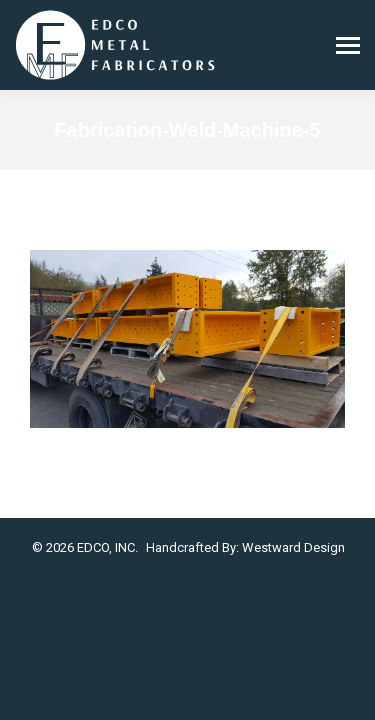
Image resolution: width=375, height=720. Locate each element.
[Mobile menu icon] (348, 45)
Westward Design (293, 547)
